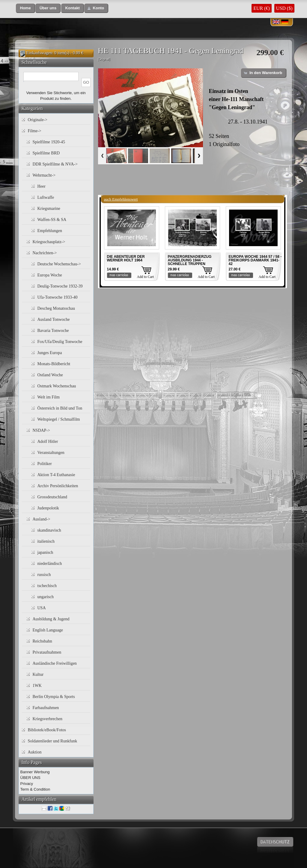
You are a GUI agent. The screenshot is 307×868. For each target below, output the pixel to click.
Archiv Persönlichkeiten (58, 486)
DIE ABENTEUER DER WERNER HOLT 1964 (126, 258)
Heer (42, 186)
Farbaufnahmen (46, 708)
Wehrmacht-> (44, 175)
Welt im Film (49, 397)
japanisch (45, 552)
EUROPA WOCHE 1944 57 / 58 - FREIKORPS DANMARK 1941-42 (255, 260)
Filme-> (35, 131)
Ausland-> (42, 519)
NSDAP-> (41, 430)
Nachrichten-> (45, 253)
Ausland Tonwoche (54, 319)
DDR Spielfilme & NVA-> (55, 164)
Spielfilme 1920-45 (49, 142)
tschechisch (47, 586)
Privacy (27, 784)
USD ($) (284, 8)
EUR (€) (262, 8)
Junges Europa (50, 353)
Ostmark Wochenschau (57, 386)
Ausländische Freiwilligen (55, 663)
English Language (48, 630)
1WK (37, 686)
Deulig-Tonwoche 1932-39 (60, 286)
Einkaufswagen (39, 53)
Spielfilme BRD (46, 153)
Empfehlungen (50, 231)
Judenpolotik (48, 508)
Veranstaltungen (51, 453)
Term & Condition (35, 789)
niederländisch (50, 564)
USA (42, 608)
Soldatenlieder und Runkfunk (53, 741)
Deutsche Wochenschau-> (59, 264)
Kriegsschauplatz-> (49, 242)
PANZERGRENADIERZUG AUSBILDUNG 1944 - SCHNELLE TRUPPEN (190, 260)
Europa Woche (50, 275)
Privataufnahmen (47, 652)
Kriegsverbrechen (48, 719)
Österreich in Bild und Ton (60, 408)
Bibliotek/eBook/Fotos (47, 730)
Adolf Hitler (48, 441)
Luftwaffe (46, 197)
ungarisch (46, 597)
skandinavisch (49, 530)
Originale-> (38, 120)
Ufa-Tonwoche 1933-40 (58, 297)
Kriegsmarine (49, 209)
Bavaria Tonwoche (53, 331)
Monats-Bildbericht (54, 364)
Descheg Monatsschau (56, 308)
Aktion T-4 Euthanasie (56, 475)
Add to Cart (146, 277)
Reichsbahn (42, 641)
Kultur (38, 674)
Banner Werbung (35, 772)
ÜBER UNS (30, 778)
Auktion (35, 752)
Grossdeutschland (52, 497)
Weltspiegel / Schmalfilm (59, 419)
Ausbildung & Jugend (51, 619)
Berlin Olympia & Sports (54, 697)
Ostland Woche (50, 375)
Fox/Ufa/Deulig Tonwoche (60, 342)
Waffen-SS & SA (52, 220)
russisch (44, 575)
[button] (25, 8)
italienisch (46, 541)
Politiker (45, 464)
